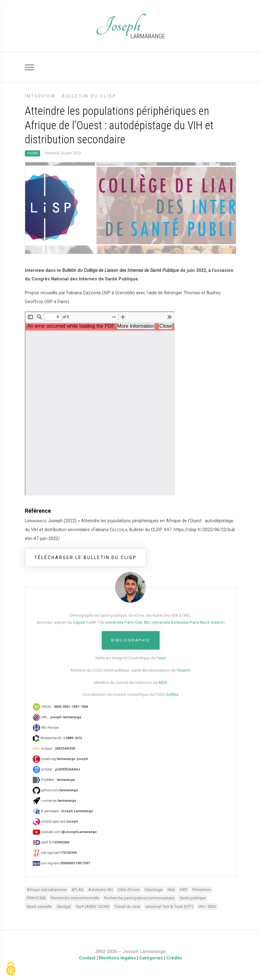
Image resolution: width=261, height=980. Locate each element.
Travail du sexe (127, 907)
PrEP (184, 890)
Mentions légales (117, 958)
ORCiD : (61, 707)
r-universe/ (55, 801)
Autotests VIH (100, 890)
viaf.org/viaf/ (55, 853)
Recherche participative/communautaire (139, 898)
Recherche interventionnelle (75, 898)
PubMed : (54, 780)
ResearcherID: (57, 738)
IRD (147, 622)
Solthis (172, 694)
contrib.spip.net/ (55, 822)
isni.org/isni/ (61, 863)
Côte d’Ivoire (129, 890)
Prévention (202, 890)
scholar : (56, 769)
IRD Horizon (46, 728)
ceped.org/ (61, 759)
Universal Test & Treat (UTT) (169, 907)
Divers (32, 153)
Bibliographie (131, 640)
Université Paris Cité (124, 622)
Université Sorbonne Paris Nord (180, 622)
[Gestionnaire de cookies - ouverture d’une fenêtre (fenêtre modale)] (11, 969)
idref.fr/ (51, 842)
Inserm (217, 622)
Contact (87, 958)
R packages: (63, 811)
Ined (162, 658)
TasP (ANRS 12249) (93, 907)
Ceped (79, 622)
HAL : (57, 717)
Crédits (174, 958)
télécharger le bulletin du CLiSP (85, 558)
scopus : (54, 749)
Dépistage (154, 890)
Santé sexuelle (39, 907)
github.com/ (55, 790)
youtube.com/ (65, 832)
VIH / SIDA (207, 907)
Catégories (151, 958)
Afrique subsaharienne (47, 890)
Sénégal (64, 907)
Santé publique (193, 898)
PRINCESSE (36, 898)
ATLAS (78, 890)
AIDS (163, 682)
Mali (171, 890)
